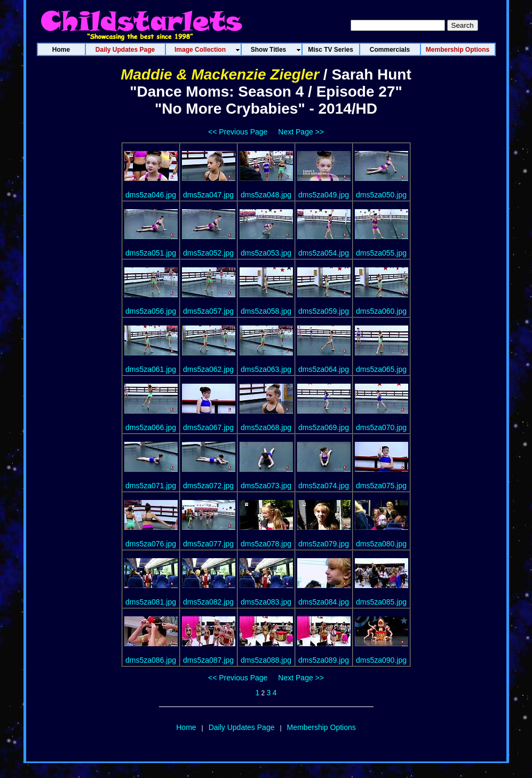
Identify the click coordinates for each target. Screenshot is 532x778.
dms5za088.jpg (266, 660)
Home (186, 727)
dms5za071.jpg (151, 486)
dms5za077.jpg (208, 544)
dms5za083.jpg (266, 602)
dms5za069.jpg (324, 427)
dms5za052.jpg (208, 253)
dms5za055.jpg (381, 253)
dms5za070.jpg (381, 427)
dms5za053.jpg (266, 253)
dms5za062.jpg (208, 369)
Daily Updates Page (242, 727)
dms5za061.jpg (151, 369)
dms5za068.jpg (266, 427)
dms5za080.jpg (381, 544)
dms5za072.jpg (208, 486)
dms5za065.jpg (381, 369)
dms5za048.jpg (266, 195)
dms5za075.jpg (381, 486)
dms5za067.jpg (208, 427)
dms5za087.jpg (208, 660)
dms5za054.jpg (324, 253)
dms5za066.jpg (151, 427)
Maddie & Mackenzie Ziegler (220, 74)
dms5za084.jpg (324, 602)
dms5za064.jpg (324, 369)
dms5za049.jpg (324, 195)
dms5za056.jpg (151, 311)
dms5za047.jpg (208, 195)
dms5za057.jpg (208, 311)
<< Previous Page (238, 132)
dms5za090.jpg (381, 660)
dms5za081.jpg (151, 602)
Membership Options (321, 727)
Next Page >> (301, 132)
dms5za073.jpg (266, 486)
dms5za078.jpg (266, 544)
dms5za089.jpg (324, 660)
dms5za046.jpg (151, 195)
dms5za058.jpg (266, 311)
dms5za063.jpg (266, 369)
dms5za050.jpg (381, 195)
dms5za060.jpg (381, 311)
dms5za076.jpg (151, 544)
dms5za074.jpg (324, 486)
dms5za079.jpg (324, 544)
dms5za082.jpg (208, 602)
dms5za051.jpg (151, 253)
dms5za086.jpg (151, 660)
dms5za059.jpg (324, 311)
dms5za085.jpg (381, 602)
